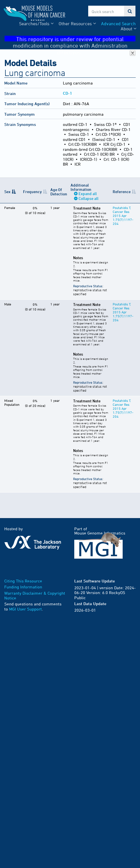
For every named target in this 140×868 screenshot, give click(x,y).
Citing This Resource (23, 581)
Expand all (88, 194)
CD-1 (67, 93)
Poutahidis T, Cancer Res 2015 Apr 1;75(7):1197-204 (123, 216)
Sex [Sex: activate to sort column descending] (7, 192)
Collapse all (88, 198)
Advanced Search (118, 24)
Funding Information (23, 587)
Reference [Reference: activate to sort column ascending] (122, 192)
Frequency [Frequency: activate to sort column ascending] (32, 192)
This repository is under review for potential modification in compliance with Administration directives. (74, 39)
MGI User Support (25, 609)
